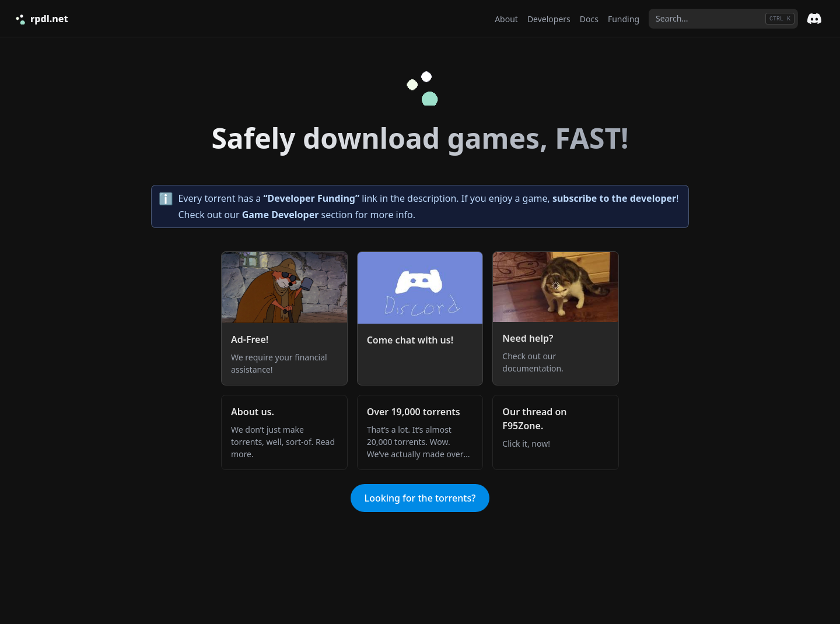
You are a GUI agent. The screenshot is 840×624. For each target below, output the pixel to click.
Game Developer (281, 215)
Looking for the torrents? (420, 498)
